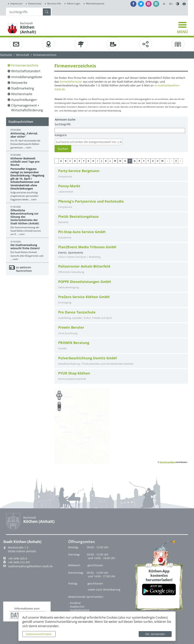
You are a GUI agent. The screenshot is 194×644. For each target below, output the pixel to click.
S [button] (144, 161)
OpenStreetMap (167, 462)
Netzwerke (19, 83)
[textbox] (89, 142)
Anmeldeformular (71, 82)
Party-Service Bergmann (79, 171)
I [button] (98, 161)
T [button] (148, 161)
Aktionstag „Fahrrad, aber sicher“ (24, 135)
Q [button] (135, 161)
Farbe (178, 4)
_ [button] (57, 161)
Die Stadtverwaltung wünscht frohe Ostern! (25, 247)
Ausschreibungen (24, 100)
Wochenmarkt (22, 94)
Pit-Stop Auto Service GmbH (82, 232)
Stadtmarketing (23, 88)
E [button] (79, 161)
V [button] (158, 161)
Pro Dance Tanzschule (77, 312)
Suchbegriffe (63, 124)
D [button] (75, 161)
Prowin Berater (71, 327)
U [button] (153, 161)
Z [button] (176, 161)
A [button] (61, 161)
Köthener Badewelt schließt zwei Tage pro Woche (25, 162)
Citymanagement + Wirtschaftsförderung (27, 108)
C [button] (70, 161)
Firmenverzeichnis (25, 65)
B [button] (66, 161)
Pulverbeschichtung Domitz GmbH (88, 358)
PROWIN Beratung (74, 343)
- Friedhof (74, 603)
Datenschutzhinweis (39, 634)
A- (164, 4)
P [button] (130, 161)
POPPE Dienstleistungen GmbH (85, 282)
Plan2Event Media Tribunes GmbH (87, 247)
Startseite (6, 55)
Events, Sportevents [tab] (121, 252)
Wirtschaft (23, 55)
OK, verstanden (155, 634)
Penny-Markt (69, 186)
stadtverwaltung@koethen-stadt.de (30, 566)
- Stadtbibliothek (79, 610)
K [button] (106, 161)
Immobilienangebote (27, 77)
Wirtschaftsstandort (26, 71)
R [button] (139, 161)
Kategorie (61, 135)
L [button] (110, 161)
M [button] (115, 161)
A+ (171, 4)
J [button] (102, 161)
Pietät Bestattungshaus (78, 217)
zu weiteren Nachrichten (24, 269)
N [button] (120, 161)
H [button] (93, 161)
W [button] (162, 161)
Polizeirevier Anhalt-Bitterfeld (84, 266)
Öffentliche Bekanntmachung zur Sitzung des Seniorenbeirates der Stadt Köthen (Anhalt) (25, 217)
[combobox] (88, 142)
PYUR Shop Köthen (74, 373)
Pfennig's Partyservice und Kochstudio (91, 201)
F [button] (84, 161)
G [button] (88, 161)
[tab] (121, 174)
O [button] (125, 161)
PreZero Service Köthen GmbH (84, 297)
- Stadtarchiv (76, 607)
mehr (29, 148)
